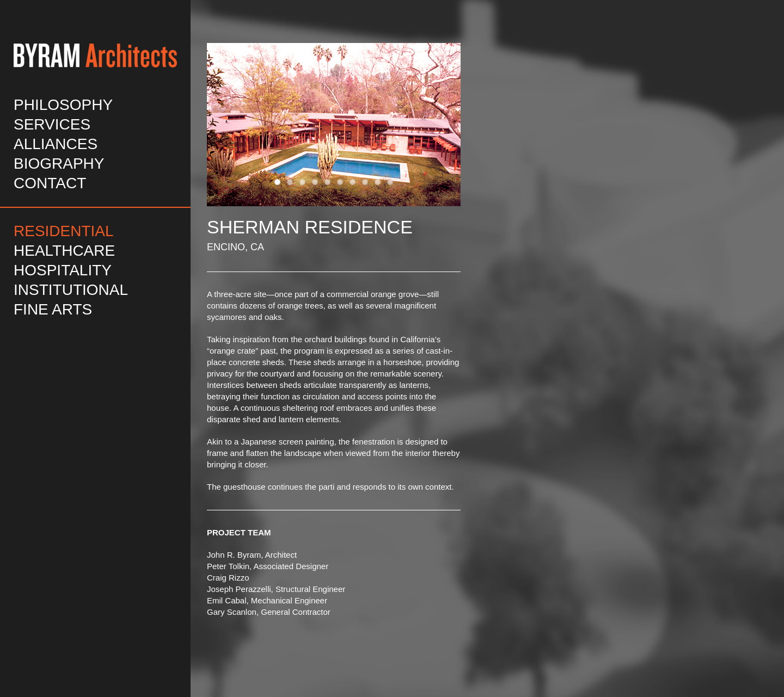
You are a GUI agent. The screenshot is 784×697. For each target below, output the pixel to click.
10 (390, 182)
